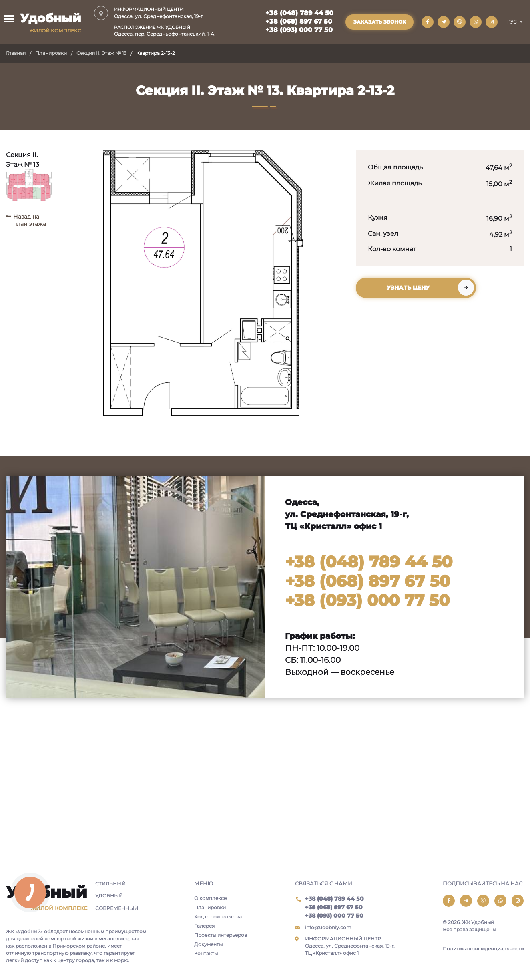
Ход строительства (218, 917)
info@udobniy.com (328, 927)
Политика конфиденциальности (483, 949)
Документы (208, 944)
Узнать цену (408, 288)
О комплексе (210, 898)
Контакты (206, 953)
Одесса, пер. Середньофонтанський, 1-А (164, 31)
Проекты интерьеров (221, 935)
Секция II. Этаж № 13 (101, 53)
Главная (16, 53)
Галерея (204, 926)
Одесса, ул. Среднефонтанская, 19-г (164, 13)
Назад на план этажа (30, 220)
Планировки (51, 53)
